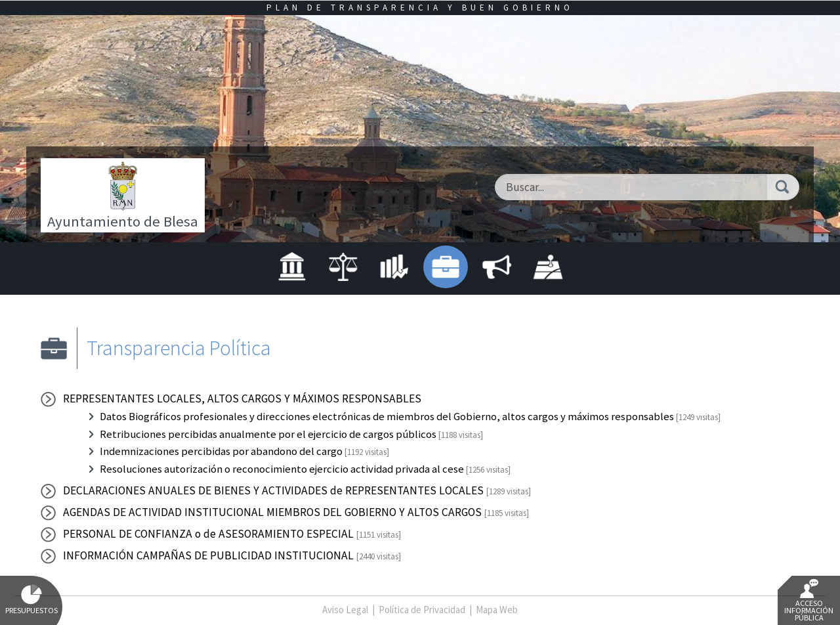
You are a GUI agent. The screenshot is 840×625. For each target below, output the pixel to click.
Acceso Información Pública (809, 601)
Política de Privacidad (422, 610)
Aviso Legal (345, 610)
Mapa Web (497, 610)
